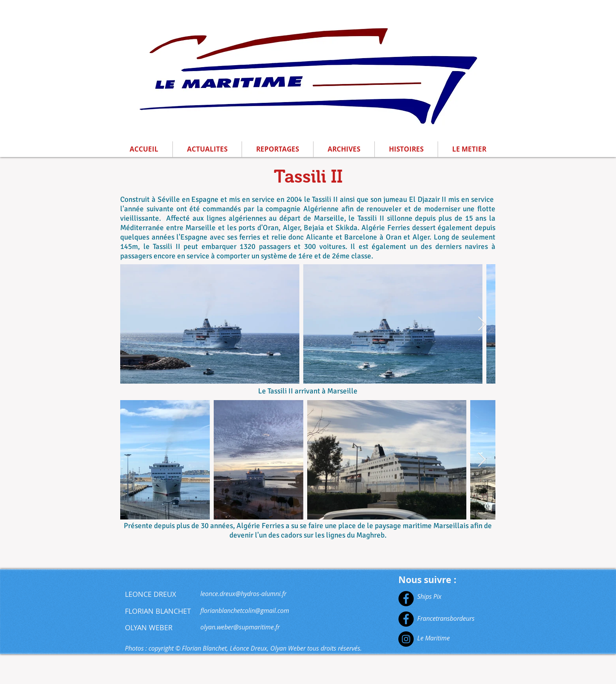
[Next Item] (482, 324)
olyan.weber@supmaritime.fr (240, 627)
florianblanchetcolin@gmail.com (245, 611)
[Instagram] (406, 639)
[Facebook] (406, 599)
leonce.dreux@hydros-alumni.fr (243, 594)
